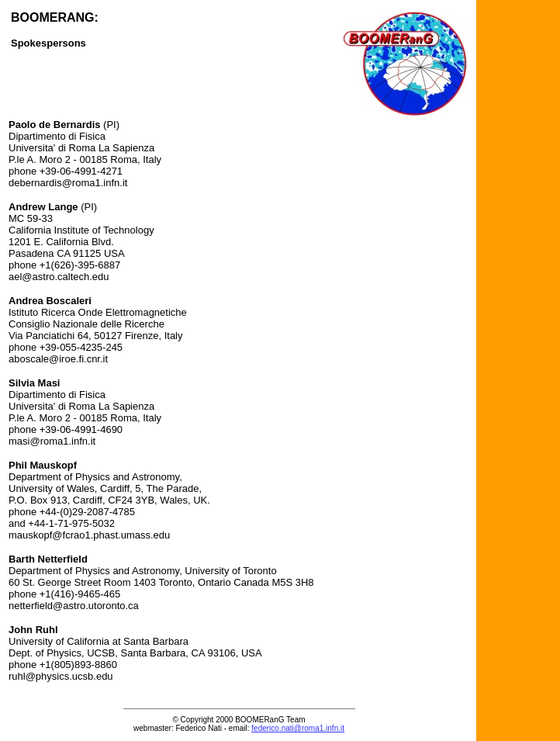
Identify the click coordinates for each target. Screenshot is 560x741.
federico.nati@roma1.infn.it (298, 728)
